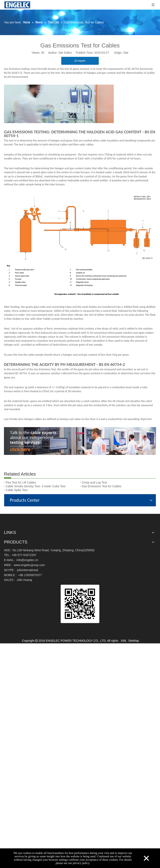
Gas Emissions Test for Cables (101, 486)
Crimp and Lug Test (94, 482)
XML (124, 641)
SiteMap (133, 641)
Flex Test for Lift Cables (21, 482)
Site (126, 53)
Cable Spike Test (17, 490)
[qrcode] (80, 604)
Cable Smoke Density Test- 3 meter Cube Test (36, 486)
